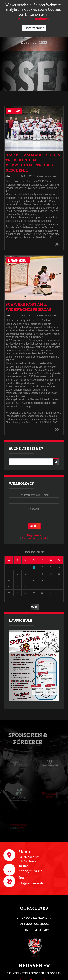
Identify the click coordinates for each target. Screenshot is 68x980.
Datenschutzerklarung (34, 918)
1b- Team (14, 111)
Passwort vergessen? (34, 538)
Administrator (12, 176)
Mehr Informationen (33, 19)
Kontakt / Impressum (34, 930)
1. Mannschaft (18, 260)
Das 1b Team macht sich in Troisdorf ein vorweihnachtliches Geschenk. (33, 162)
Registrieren (34, 535)
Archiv (34, 607)
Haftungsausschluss (34, 924)
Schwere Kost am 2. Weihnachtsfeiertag (29, 307)
